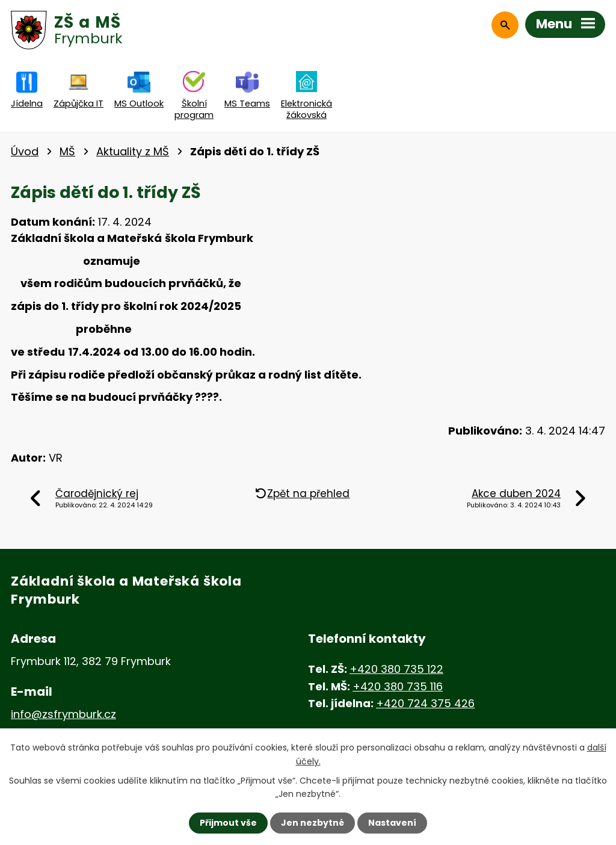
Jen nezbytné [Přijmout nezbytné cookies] (313, 823)
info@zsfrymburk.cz (63, 714)
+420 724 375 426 (425, 703)
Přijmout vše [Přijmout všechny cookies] (228, 823)
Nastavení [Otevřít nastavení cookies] (392, 823)
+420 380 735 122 (396, 669)
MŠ (67, 151)
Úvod (25, 151)
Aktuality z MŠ (133, 151)
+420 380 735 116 (398, 686)
